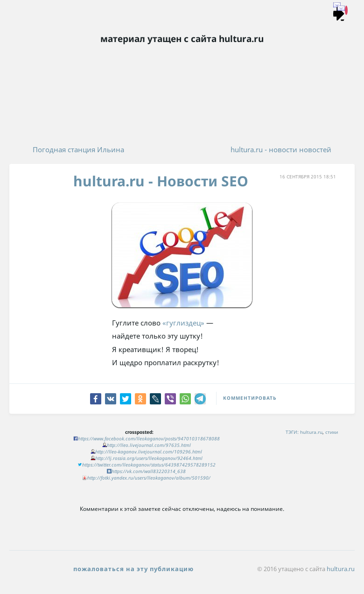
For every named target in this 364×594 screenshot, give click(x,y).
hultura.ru (311, 432)
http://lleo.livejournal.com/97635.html (149, 445)
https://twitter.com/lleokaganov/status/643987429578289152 (149, 465)
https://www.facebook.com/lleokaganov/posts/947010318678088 (149, 438)
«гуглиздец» (183, 323)
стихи (332, 432)
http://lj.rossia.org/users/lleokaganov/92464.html (149, 458)
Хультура (182, 61)
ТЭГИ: (292, 432)
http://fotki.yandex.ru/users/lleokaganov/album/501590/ (149, 478)
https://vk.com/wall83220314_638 (149, 471)
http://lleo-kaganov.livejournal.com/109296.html (149, 452)
